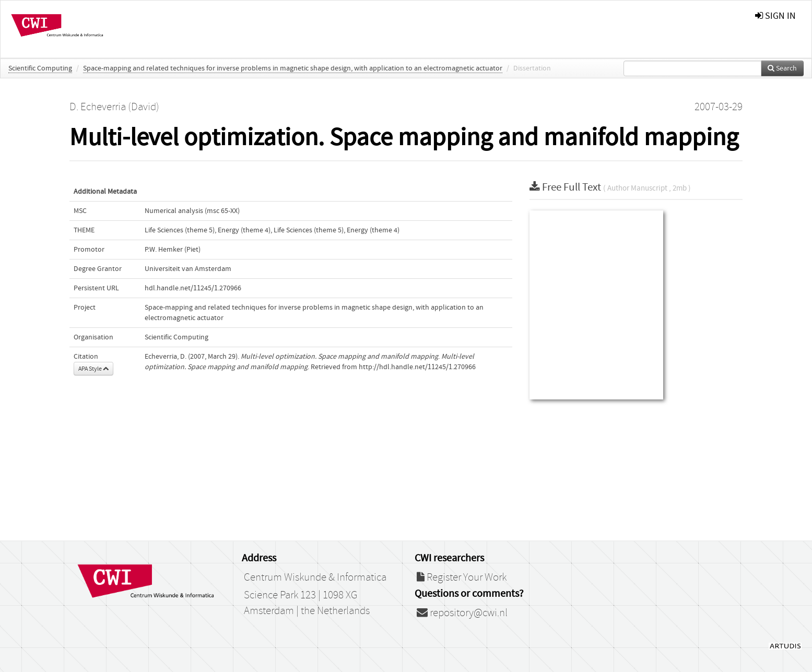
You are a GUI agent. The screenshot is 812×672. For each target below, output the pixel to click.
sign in (775, 16)
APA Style (93, 369)
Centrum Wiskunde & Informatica (315, 577)
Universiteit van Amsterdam (188, 269)
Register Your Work (462, 577)
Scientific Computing (40, 68)
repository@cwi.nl (462, 613)
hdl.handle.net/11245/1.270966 (193, 288)
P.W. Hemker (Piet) (173, 250)
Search (782, 68)
